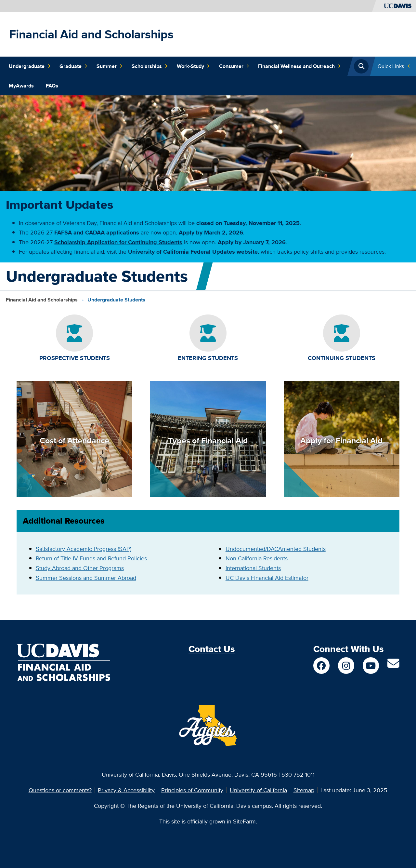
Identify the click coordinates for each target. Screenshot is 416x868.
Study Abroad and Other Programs (80, 568)
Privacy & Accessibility (126, 790)
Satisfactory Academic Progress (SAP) (84, 549)
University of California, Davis (139, 775)
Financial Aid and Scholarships (91, 34)
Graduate (73, 66)
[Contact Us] (393, 666)
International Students (253, 568)
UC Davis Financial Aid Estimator (267, 578)
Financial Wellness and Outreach (299, 66)
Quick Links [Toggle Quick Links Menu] (391, 66)
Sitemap (304, 790)
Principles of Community (192, 790)
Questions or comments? (60, 790)
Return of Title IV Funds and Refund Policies (91, 558)
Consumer (234, 66)
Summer (110, 66)
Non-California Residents (257, 558)
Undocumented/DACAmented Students (276, 549)
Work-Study (193, 66)
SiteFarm (244, 821)
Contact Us (212, 649)
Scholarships (150, 66)
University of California (258, 790)
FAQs (52, 86)
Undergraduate (30, 66)
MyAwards (21, 86)
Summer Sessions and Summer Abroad (86, 578)
